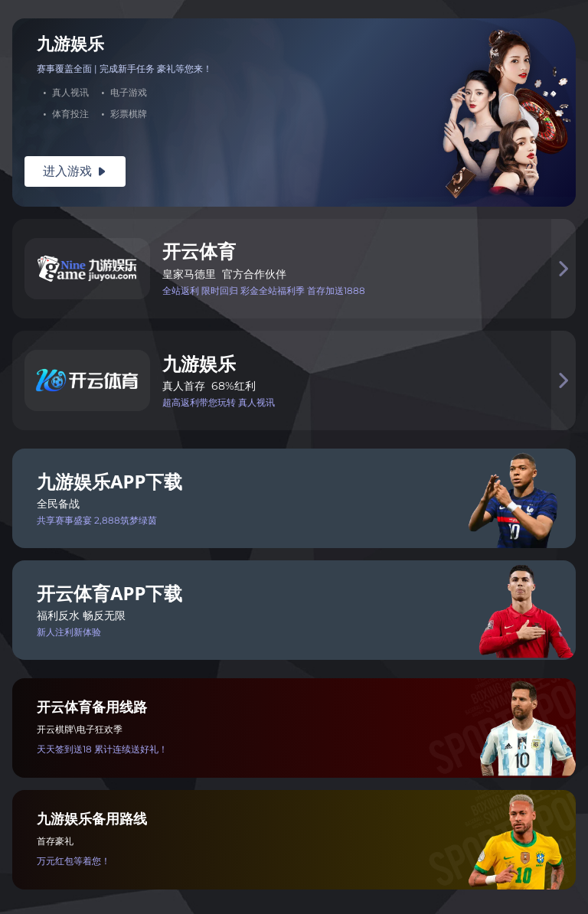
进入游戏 (75, 171)
